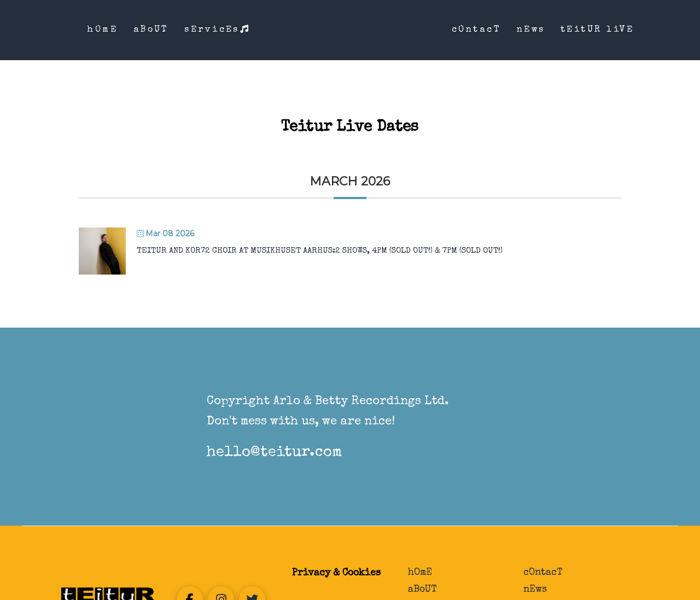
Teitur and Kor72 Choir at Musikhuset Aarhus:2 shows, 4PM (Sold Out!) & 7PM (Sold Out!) (320, 251)
